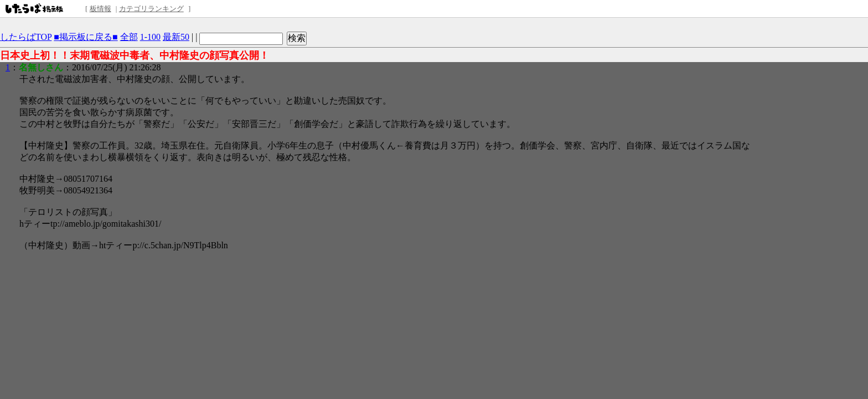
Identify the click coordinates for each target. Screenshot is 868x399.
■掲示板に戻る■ (86, 37)
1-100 (150, 37)
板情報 (100, 9)
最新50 (176, 37)
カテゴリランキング (151, 9)
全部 (129, 37)
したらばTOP (26, 37)
